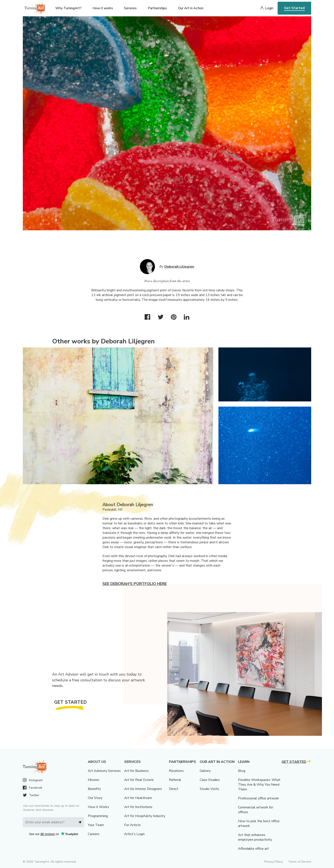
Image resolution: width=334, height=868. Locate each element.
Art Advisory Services (104, 771)
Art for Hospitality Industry (145, 816)
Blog (242, 771)
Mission (94, 780)
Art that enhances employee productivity (255, 837)
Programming (98, 816)
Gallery (205, 771)
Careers (94, 834)
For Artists (132, 825)
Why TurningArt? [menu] (68, 8)
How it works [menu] (103, 8)
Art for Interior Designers (143, 789)
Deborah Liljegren (179, 267)
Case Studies (210, 780)
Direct (174, 789)
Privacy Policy (274, 862)
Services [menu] (130, 8)
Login (269, 8)
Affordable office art (253, 849)
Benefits (94, 789)
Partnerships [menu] (157, 8)
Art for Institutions (138, 807)
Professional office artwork (258, 798)
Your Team (96, 825)
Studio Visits (209, 789)
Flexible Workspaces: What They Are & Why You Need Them (259, 785)
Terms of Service (300, 862)
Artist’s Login (134, 834)
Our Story (95, 798)
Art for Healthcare (138, 798)
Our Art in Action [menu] (191, 8)
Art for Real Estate (139, 780)
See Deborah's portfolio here (135, 584)
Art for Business (136, 771)
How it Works (98, 807)
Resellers (176, 771)
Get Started (294, 8)
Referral (175, 780)
